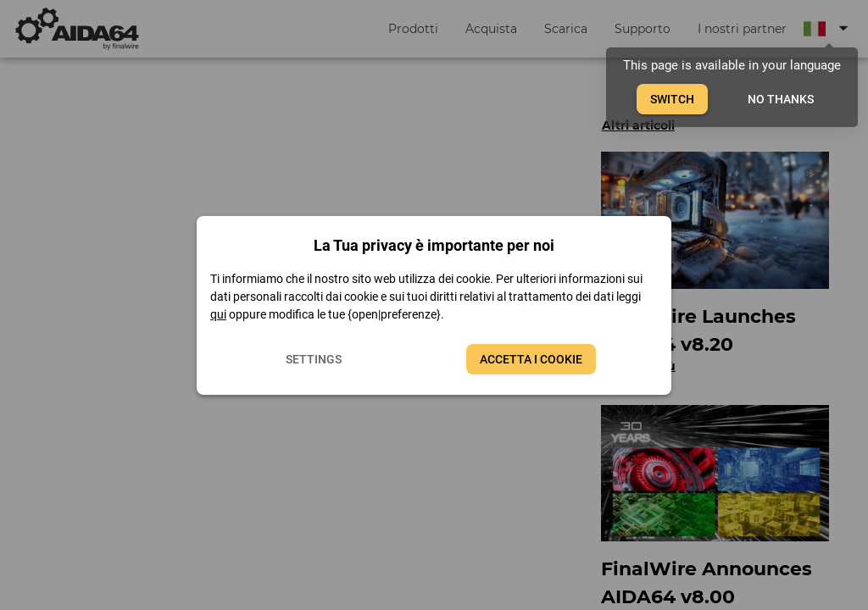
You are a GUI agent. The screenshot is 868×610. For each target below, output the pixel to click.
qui (218, 314)
